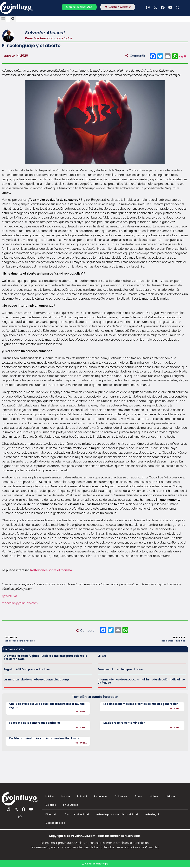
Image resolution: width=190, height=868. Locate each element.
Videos (154, 796)
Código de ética (55, 823)
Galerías (51, 805)
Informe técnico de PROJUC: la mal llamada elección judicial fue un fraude (141, 681)
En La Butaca (71, 805)
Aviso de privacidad (77, 814)
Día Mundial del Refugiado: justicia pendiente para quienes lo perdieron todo (46, 657)
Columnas (121, 796)
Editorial (82, 796)
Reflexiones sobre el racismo (51, 570)
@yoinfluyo (9, 596)
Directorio (51, 814)
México (50, 796)
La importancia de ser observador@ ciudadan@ (37, 680)
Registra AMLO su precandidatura (27, 669)
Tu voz (139, 796)
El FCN (102, 656)
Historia (170, 796)
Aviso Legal (152, 814)
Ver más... (81, 712)
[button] (3, 19)
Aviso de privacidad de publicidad (117, 814)
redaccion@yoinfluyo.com (20, 603)
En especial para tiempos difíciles (121, 669)
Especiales (101, 796)
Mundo (66, 796)
